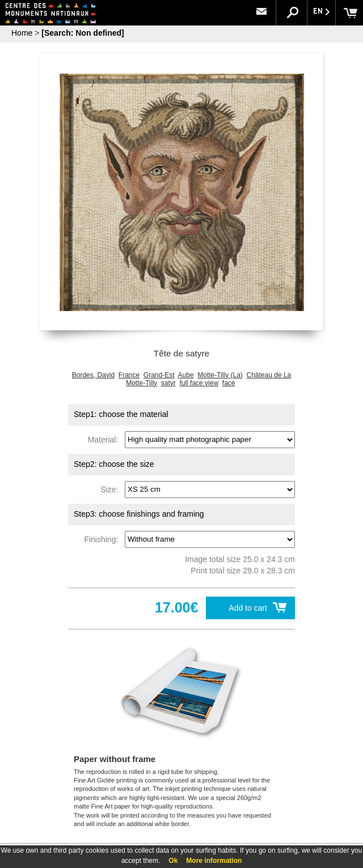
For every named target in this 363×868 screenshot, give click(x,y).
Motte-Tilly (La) (220, 375)
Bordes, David (93, 375)
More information (214, 861)
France (129, 375)
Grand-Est (159, 375)
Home (22, 33)
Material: (105, 439)
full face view (199, 383)
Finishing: (103, 539)
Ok (173, 861)
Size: (111, 489)
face (229, 383)
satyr (168, 383)
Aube (186, 375)
